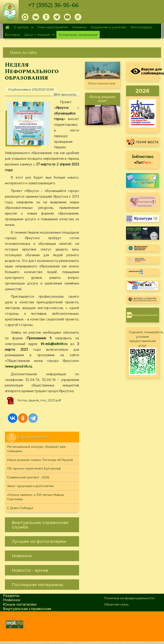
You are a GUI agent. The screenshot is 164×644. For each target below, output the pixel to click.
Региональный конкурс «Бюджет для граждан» (36, 449)
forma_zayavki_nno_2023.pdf (39, 400)
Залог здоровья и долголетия (30, 486)
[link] (82, 53)
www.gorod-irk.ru (19, 366)
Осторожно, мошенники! (78, 35)
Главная (7, 27)
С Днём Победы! (20, 508)
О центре (22, 28)
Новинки (79, 27)
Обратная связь (116, 604)
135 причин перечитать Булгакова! (34, 468)
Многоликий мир (102, 83)
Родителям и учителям (108, 27)
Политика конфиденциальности (129, 598)
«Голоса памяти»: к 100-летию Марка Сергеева (35, 497)
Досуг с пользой (38, 35)
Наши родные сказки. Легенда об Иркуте (40, 460)
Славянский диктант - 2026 (28, 477)
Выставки (12, 35)
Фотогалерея (141, 27)
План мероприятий (53, 27)
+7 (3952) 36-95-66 (53, 5)
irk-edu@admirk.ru (54, 344)
